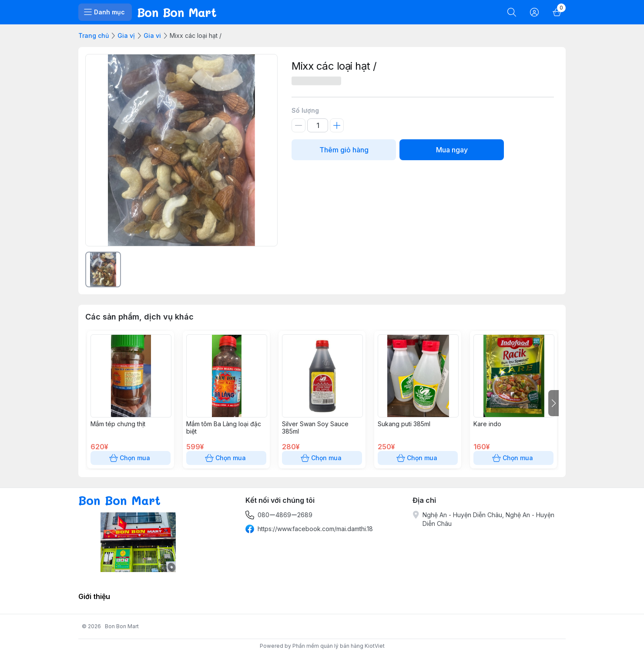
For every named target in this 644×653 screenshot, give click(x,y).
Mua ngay (452, 150)
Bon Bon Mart (122, 626)
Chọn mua (131, 458)
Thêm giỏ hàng (344, 150)
